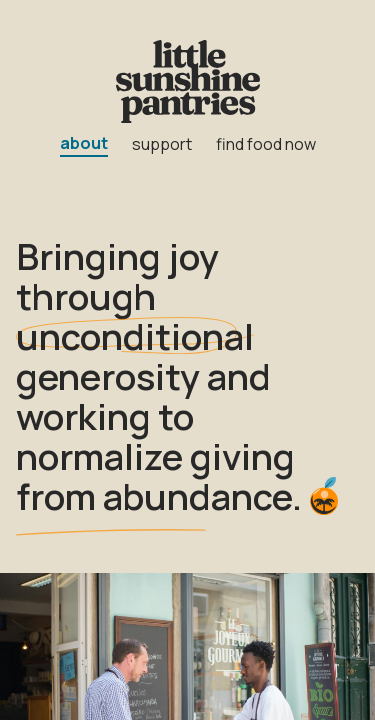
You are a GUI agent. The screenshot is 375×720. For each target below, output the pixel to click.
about (84, 143)
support (162, 144)
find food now (266, 144)
